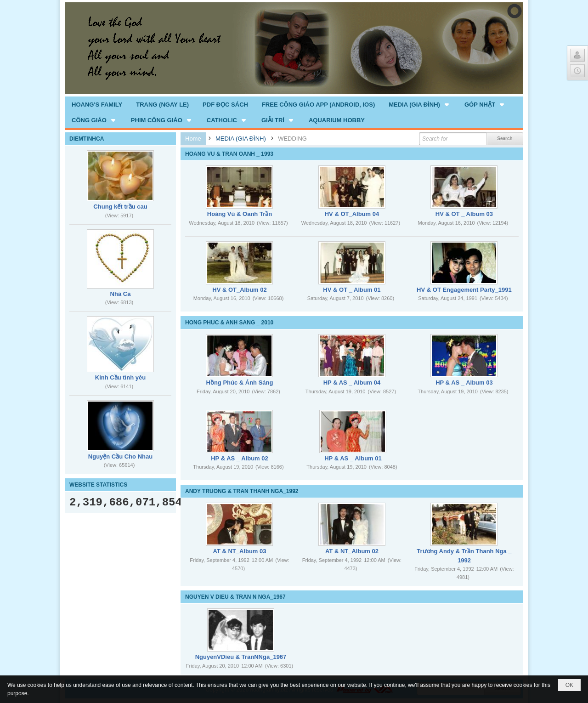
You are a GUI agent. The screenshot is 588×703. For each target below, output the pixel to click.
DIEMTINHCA (87, 139)
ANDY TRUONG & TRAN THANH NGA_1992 (242, 491)
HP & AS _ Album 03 (464, 383)
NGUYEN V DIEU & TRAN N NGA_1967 (235, 597)
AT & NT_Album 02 (352, 551)
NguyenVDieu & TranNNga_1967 (241, 657)
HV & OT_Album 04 (352, 214)
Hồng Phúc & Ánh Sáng (240, 383)
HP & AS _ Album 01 (353, 458)
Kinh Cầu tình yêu (120, 377)
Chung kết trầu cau (120, 207)
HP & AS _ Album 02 (240, 458)
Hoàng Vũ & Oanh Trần (240, 214)
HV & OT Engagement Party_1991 (464, 290)
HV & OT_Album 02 (239, 290)
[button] (420, 104)
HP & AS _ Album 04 (352, 383)
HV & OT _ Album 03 (464, 214)
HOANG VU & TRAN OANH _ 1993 (229, 154)
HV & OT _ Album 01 (352, 290)
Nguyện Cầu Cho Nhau (120, 456)
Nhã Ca (121, 294)
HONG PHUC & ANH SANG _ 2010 (229, 323)
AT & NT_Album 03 (239, 551)
